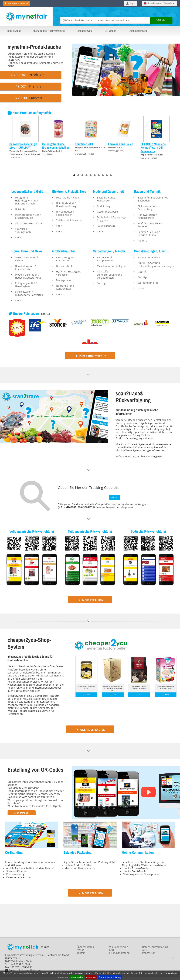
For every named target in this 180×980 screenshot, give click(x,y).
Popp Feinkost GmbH (152, 155)
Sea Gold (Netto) (149, 158)
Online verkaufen (90, 729)
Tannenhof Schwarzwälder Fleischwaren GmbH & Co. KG (25, 153)
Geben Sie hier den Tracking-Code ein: (89, 488)
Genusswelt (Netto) (84, 154)
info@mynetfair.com (29, 970)
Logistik (142, 271)
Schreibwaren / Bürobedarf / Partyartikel (30, 293)
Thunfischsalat (84, 144)
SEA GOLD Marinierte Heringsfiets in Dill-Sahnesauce (153, 148)
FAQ (112, 950)
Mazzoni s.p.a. (115, 147)
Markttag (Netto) (116, 151)
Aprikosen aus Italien (120, 144)
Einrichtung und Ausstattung (66, 259)
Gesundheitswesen (108, 212)
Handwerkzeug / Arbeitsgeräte (147, 216)
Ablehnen (91, 977)
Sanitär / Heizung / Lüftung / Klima (149, 233)
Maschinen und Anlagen (111, 266)
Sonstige (102, 283)
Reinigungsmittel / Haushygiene (26, 285)
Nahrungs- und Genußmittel (65, 287)
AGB (145, 950)
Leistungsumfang (138, 31)
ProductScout (13, 31)
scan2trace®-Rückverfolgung (49, 31)
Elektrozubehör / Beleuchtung (147, 208)
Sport (59, 226)
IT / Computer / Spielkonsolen (65, 213)
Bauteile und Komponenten (105, 259)
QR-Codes (110, 31)
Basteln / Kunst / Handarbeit (107, 199)
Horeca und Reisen (149, 257)
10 (111, 175)
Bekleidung (103, 206)
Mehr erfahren (90, 600)
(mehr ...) (45, 314)
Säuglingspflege (106, 226)
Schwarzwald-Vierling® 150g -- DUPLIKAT (23, 146)
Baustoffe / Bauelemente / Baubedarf (153, 199)
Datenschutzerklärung (110, 977)
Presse (80, 950)
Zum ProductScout (90, 356)
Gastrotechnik (64, 266)
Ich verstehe (77, 977)
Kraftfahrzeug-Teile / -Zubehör (151, 225)
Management (64, 280)
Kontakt (81, 953)
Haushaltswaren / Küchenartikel (25, 268)
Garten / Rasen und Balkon (27, 259)
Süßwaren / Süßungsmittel (24, 230)
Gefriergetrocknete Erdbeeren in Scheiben (56, 146)
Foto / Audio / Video (67, 198)
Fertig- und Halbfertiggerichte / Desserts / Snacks (27, 201)
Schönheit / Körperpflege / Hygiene (112, 219)
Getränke (20, 209)
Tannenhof (15, 157)
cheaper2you (85, 31)
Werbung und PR (148, 283)
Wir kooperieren (119, 947)
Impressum (149, 953)
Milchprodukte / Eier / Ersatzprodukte (28, 216)
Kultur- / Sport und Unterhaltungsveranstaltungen (154, 264)
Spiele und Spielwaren (69, 220)
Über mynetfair (85, 947)
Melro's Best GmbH (52, 151)
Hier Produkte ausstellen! (18, 3)
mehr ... (20, 237)
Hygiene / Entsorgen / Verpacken (69, 273)
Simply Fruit (48, 154)
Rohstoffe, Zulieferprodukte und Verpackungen (110, 275)
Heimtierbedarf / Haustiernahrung (66, 205)
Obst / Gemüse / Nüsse (29, 223)
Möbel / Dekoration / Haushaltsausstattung (28, 276)
